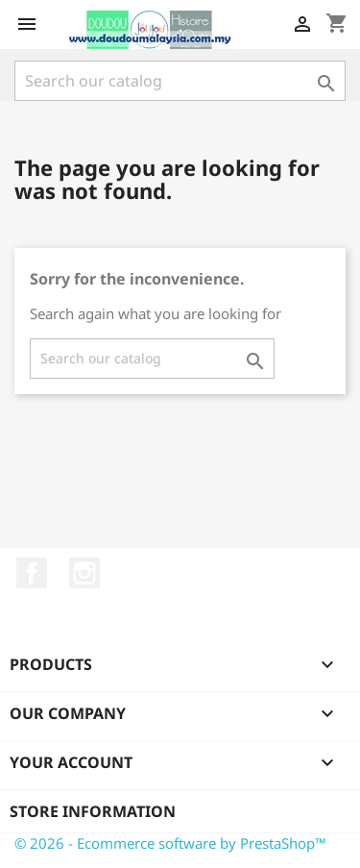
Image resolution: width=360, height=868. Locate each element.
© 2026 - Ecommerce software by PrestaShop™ (170, 843)
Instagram (84, 573)
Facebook (32, 573)
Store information (93, 811)
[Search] (180, 81)
